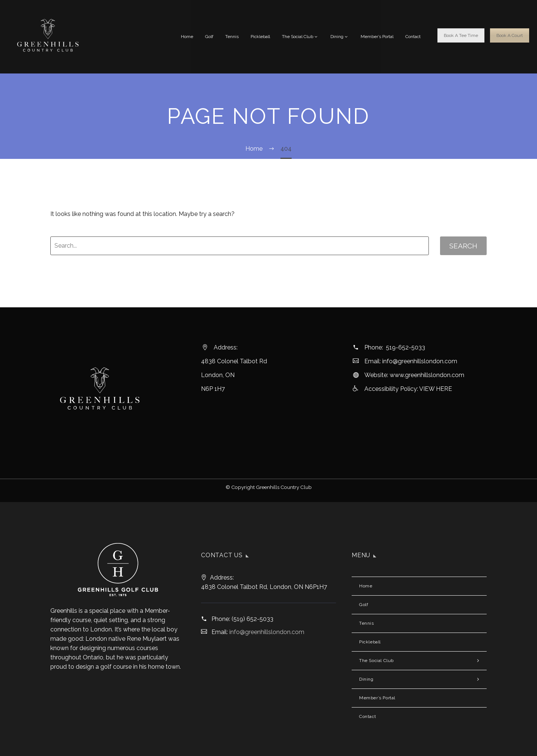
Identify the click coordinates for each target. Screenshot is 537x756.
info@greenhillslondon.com (420, 361)
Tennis (232, 37)
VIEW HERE (436, 389)
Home (187, 37)
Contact (413, 37)
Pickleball (260, 37)
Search (463, 246)
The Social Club (300, 37)
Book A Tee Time (461, 35)
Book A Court (510, 35)
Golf (209, 37)
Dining (340, 37)
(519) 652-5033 (252, 619)
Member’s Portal (377, 37)
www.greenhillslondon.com (427, 375)
